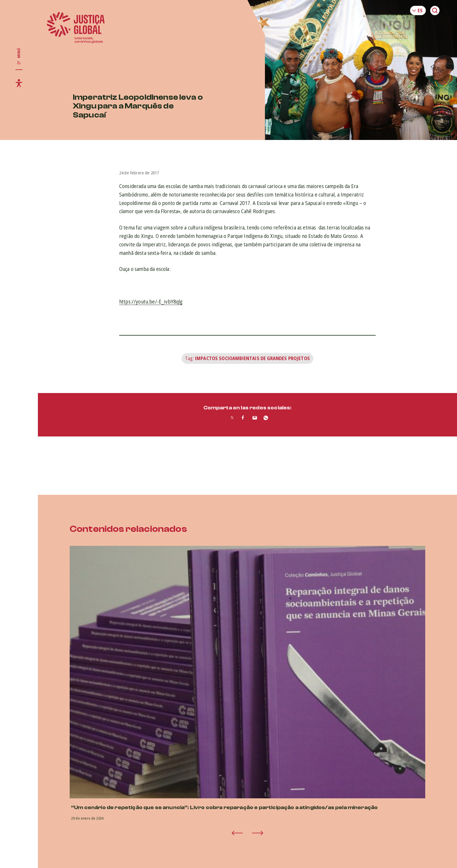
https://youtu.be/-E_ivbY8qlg (151, 301)
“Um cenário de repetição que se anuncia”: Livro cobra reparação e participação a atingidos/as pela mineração (224, 807)
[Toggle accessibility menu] (19, 83)
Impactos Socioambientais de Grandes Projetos (252, 358)
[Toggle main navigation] (19, 57)
